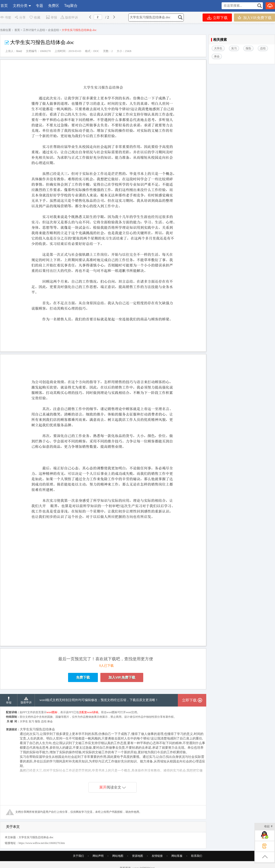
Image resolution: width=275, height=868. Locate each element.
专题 (39, 6)
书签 (6, 18)
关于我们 (78, 856)
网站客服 (177, 856)
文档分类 (20, 6)
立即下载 (217, 18)
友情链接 (157, 856)
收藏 (35, 18)
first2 (19, 51)
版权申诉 (69, 18)
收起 (268, 827)
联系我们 (197, 856)
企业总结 (53, 30)
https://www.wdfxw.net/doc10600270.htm (42, 843)
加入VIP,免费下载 (254, 18)
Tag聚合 (71, 6)
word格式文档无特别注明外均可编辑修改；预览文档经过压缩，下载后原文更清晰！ (99, 700)
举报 (51, 18)
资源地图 (137, 856)
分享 (20, 18)
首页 (4, 6)
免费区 (54, 6)
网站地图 (118, 856)
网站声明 (98, 856)
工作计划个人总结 (34, 30)
